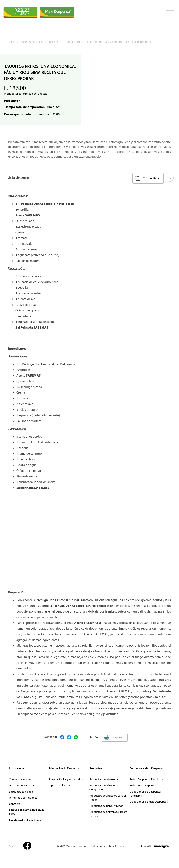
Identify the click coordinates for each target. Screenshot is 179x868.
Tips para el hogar (60, 785)
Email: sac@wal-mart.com (25, 820)
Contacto (15, 804)
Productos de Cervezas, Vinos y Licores (108, 814)
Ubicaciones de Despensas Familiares (146, 794)
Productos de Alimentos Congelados (104, 787)
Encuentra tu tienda (21, 792)
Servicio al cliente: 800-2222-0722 (27, 812)
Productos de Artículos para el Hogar (108, 798)
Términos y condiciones (23, 798)
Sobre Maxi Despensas (143, 785)
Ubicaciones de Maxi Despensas (149, 802)
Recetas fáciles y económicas (66, 779)
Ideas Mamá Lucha (35, 42)
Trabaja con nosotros (22, 785)
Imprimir (118, 737)
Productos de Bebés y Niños (106, 806)
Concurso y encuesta (22, 779)
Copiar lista (151, 178)
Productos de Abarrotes (104, 779)
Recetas (56, 42)
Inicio (15, 42)
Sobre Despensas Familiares (147, 779)
